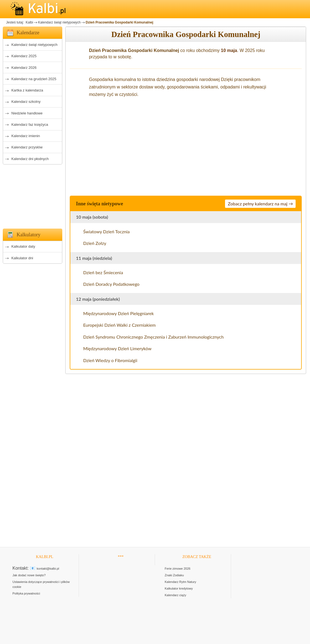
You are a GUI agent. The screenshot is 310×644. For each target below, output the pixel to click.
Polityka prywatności (26, 593)
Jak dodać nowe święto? (29, 575)
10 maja (229, 50)
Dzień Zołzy (95, 243)
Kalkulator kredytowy (179, 588)
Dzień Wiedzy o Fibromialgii (110, 360)
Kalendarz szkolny (26, 102)
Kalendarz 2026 (24, 68)
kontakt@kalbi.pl (48, 569)
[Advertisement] (33, 195)
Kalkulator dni (22, 258)
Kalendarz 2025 (24, 56)
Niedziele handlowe (27, 113)
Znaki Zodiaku (174, 575)
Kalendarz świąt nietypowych (59, 22)
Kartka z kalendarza (27, 90)
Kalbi (29, 22)
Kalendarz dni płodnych (30, 159)
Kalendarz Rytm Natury (180, 582)
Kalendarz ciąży (175, 595)
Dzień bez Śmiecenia (103, 272)
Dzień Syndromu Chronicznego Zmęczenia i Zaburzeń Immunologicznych (153, 337)
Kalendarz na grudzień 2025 (34, 79)
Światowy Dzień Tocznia (106, 231)
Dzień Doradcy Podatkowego (111, 284)
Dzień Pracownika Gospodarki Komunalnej (119, 22)
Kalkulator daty (23, 246)
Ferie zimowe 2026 (178, 569)
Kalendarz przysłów (27, 147)
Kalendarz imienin (26, 136)
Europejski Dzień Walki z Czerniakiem (119, 325)
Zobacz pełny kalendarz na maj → (260, 204)
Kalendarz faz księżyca (30, 125)
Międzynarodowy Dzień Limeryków (117, 348)
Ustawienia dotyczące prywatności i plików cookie (41, 584)
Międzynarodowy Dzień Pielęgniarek (118, 313)
